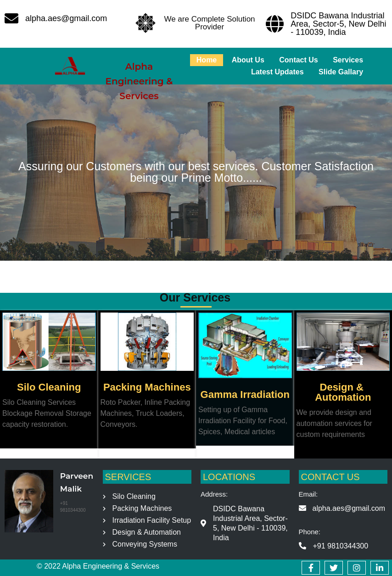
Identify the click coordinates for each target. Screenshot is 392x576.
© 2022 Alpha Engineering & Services (98, 566)
